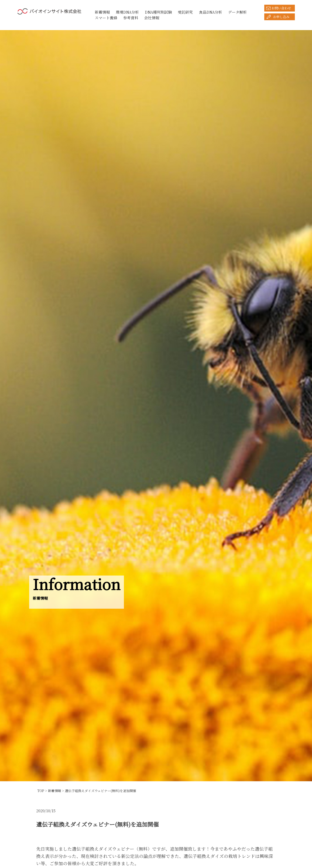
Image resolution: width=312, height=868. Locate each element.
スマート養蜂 (106, 18)
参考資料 (131, 18)
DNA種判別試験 (158, 12)
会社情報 (152, 18)
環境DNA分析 (127, 12)
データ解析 (237, 12)
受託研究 (185, 12)
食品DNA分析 (211, 12)
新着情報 (102, 12)
